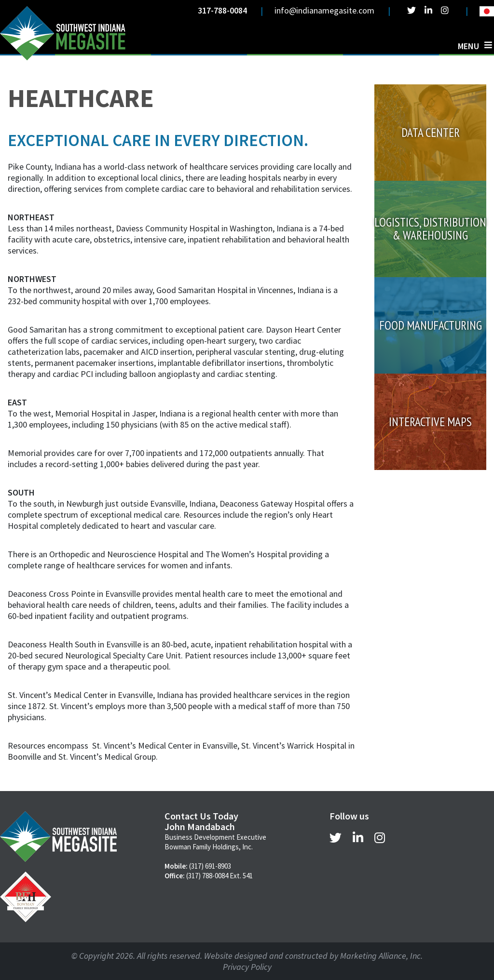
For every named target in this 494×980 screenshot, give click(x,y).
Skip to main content (0, 8)
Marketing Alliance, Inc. (381, 956)
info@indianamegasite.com (324, 10)
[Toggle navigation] (475, 46)
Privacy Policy (247, 967)
